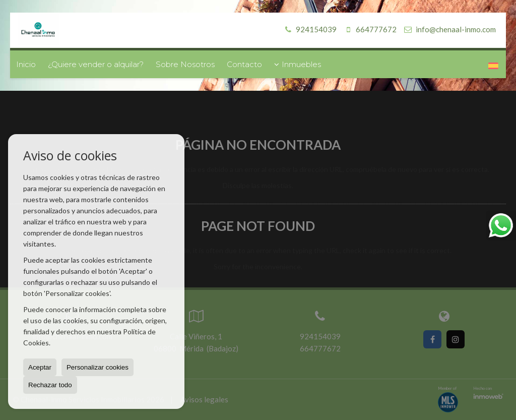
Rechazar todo (50, 385)
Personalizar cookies (98, 367)
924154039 (309, 29)
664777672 (369, 29)
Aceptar (40, 367)
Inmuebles (298, 64)
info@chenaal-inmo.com (456, 29)
